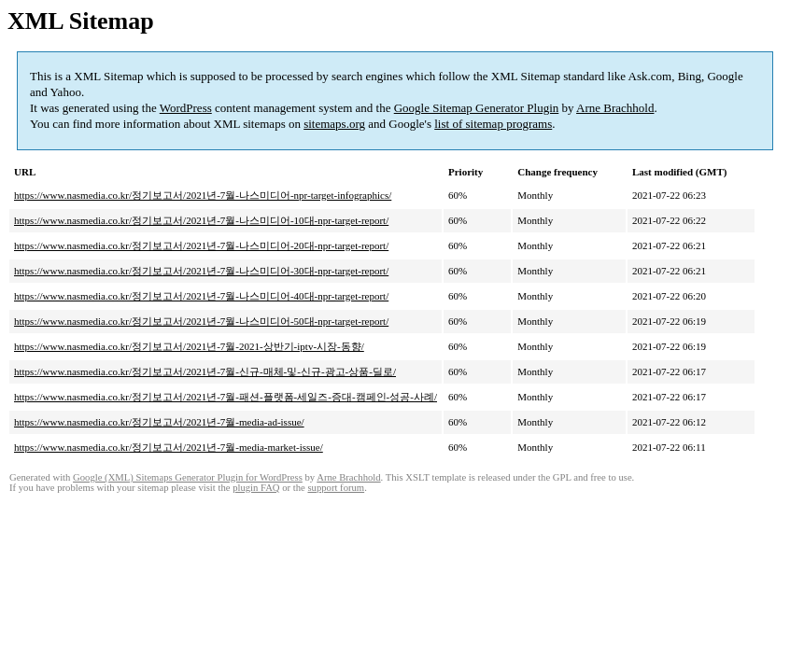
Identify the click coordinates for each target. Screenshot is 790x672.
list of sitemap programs (493, 124)
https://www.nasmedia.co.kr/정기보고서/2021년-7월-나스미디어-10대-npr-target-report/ (201, 220)
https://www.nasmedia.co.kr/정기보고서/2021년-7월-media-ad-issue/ (159, 422)
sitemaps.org (334, 124)
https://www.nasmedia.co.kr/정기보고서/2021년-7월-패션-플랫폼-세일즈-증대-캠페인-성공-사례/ (226, 397)
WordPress (186, 108)
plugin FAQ (256, 488)
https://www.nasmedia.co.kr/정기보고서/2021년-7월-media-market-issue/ (169, 447)
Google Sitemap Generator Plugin (477, 108)
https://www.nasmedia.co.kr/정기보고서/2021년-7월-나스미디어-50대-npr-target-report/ (201, 321)
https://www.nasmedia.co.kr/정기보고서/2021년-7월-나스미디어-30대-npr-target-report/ (201, 271)
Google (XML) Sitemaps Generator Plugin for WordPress (188, 477)
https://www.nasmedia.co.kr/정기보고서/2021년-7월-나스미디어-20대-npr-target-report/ (201, 245)
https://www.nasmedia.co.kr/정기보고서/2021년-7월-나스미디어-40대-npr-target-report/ (201, 296)
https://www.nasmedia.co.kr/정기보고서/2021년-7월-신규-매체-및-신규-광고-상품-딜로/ (205, 371)
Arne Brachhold (615, 108)
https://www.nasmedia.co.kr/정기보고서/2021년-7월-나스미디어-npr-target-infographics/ (203, 195)
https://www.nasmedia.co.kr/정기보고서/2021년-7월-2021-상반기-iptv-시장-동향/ (189, 346)
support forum (336, 488)
